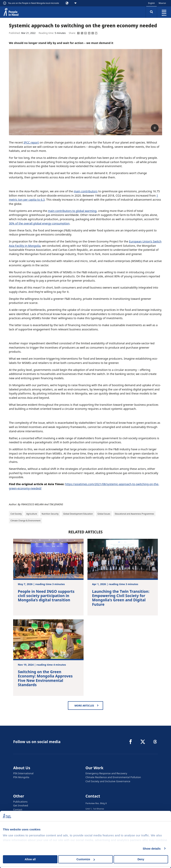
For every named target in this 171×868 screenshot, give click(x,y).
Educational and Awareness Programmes (135, 514)
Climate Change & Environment (25, 521)
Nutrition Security (50, 514)
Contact (18, 809)
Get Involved (21, 805)
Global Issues (104, 514)
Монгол (162, 3)
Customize (86, 859)
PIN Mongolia (21, 777)
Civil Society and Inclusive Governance (108, 781)
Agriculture (32, 514)
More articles (84, 706)
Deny (141, 859)
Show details (152, 849)
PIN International (23, 773)
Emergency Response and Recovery (106, 773)
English (152, 3)
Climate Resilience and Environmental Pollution (113, 777)
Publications (20, 801)
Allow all (30, 859)
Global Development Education (78, 514)
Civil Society (16, 514)
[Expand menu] (164, 12)
